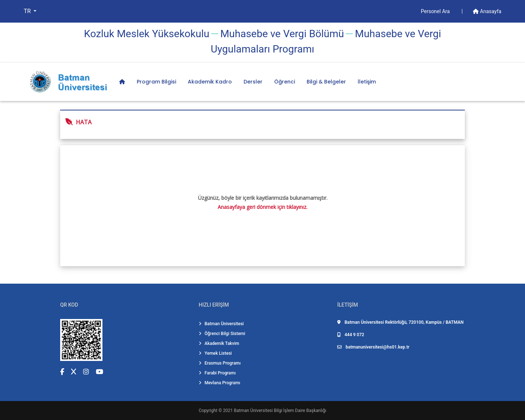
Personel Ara (436, 11)
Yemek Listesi (215, 353)
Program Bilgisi (156, 82)
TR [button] (28, 11)
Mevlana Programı (219, 383)
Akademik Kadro (210, 82)
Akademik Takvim (219, 343)
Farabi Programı (217, 373)
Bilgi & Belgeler (326, 82)
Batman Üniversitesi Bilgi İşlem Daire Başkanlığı (280, 411)
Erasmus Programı (220, 363)
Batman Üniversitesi (221, 324)
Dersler (253, 82)
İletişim (367, 82)
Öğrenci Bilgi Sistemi (222, 334)
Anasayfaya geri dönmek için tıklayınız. (262, 207)
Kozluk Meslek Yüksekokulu (147, 34)
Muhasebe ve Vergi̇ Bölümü (282, 34)
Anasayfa (487, 11)
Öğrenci (285, 82)
